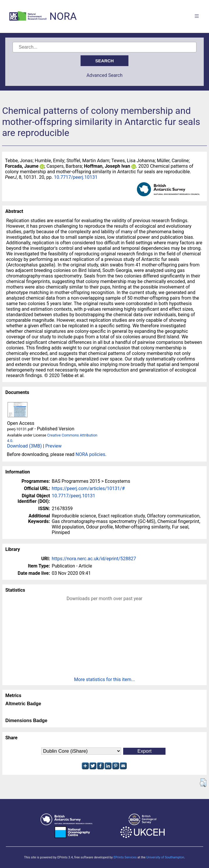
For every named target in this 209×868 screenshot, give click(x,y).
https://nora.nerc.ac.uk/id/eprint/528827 (94, 559)
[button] (203, 783)
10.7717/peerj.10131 (76, 177)
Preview (53, 446)
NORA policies (90, 454)
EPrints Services (125, 857)
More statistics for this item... (105, 679)
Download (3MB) (24, 446)
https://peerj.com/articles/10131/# (88, 488)
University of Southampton (165, 857)
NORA (63, 16)
